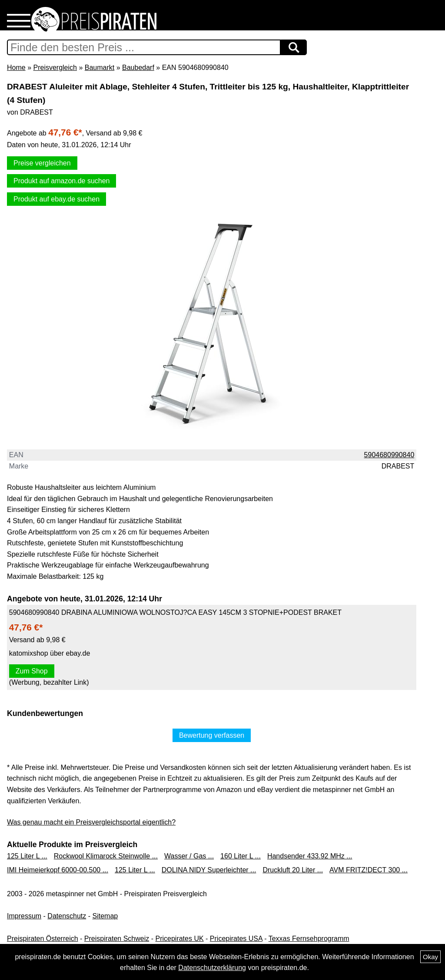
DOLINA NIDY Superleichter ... (209, 870)
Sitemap (105, 916)
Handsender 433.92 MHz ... (310, 856)
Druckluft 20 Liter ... (293, 870)
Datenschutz (67, 916)
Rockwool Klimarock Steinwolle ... (106, 856)
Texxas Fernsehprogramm (309, 939)
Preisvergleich (55, 68)
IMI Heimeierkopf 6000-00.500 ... (58, 870)
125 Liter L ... (27, 856)
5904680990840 (389, 455)
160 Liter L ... (241, 856)
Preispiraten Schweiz (117, 939)
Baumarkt (100, 68)
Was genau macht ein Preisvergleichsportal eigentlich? (91, 822)
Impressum (24, 916)
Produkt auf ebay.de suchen (56, 199)
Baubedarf (138, 68)
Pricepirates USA (236, 939)
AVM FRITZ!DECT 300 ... (369, 870)
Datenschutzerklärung (212, 968)
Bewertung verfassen (212, 735)
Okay (430, 957)
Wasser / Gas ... (189, 856)
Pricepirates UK (179, 939)
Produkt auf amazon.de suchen (61, 181)
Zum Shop (32, 671)
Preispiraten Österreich (43, 939)
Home (16, 68)
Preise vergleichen (42, 163)
